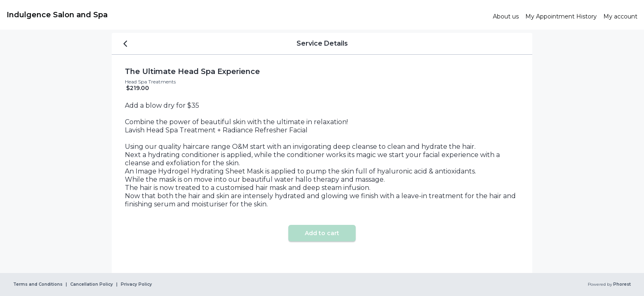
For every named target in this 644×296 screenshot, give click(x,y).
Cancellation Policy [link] (92, 284)
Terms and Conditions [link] (38, 284)
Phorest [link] (621, 284)
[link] (246, 15)
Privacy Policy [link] (136, 284)
